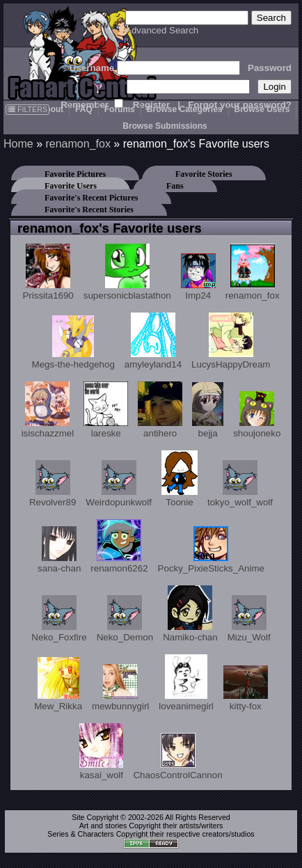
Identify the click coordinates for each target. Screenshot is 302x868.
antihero (160, 410)
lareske (106, 410)
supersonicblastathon (127, 272)
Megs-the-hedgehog (73, 342)
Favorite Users (71, 186)
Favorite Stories (204, 174)
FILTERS (27, 109)
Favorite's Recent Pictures (91, 198)
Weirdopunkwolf (119, 484)
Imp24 (198, 277)
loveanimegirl (186, 683)
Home (18, 144)
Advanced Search (162, 30)
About (51, 109)
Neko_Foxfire (59, 619)
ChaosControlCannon (177, 757)
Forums (120, 109)
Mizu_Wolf (249, 619)
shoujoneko (257, 415)
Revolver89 (53, 484)
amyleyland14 (153, 341)
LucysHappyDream (231, 341)
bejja (208, 410)
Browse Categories (185, 109)
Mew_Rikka (58, 684)
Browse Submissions (165, 126)
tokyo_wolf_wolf (240, 484)
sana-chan (59, 550)
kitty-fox (246, 688)
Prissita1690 (48, 272)
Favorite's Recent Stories (89, 210)
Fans (175, 186)
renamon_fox (78, 144)
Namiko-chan (190, 614)
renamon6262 (119, 546)
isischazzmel (48, 410)
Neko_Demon (125, 619)
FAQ (84, 109)
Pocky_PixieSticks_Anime (211, 550)
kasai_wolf (101, 752)
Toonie (180, 479)
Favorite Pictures (75, 174)
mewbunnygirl (120, 688)
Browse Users (262, 109)
